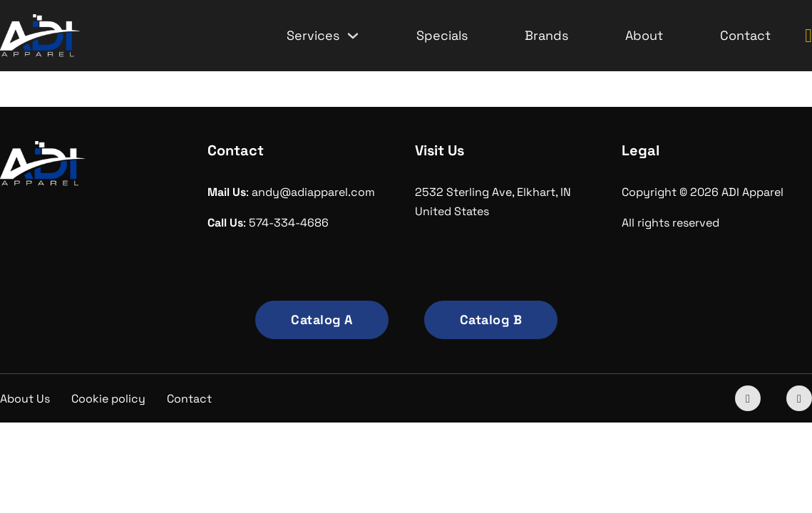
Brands (546, 35)
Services (313, 35)
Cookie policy (108, 399)
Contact (745, 35)
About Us (25, 399)
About (644, 35)
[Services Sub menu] (353, 36)
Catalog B (491, 320)
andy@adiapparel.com (313, 192)
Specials (442, 35)
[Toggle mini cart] (808, 36)
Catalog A (322, 320)
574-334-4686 (289, 223)
